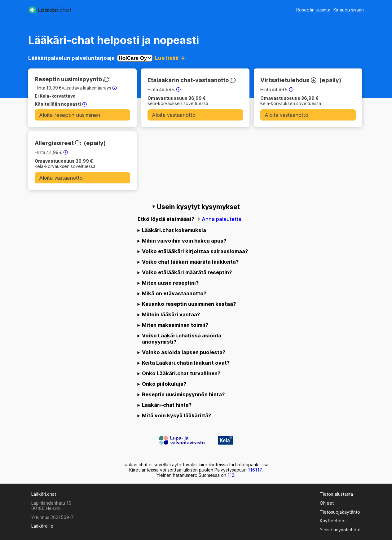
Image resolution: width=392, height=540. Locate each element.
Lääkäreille (42, 526)
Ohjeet (327, 503)
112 (231, 475)
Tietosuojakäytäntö (340, 512)
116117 (255, 470)
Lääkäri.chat (44, 494)
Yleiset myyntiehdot (340, 530)
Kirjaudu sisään (349, 10)
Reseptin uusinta (313, 10)
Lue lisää (170, 58)
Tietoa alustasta (336, 494)
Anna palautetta (222, 219)
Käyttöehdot (333, 521)
